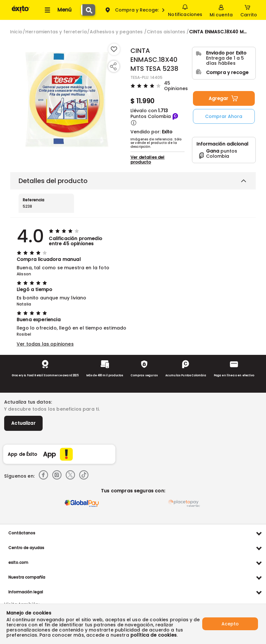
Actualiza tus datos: (28, 402)
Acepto (230, 624)
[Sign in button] (221, 10)
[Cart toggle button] (249, 10)
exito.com (18, 562)
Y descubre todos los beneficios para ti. (52, 409)
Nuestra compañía (27, 577)
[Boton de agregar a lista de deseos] (114, 49)
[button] (134, 123)
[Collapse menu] (57, 10)
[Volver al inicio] (21, 12)
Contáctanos (22, 533)
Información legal (26, 592)
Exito (167, 132)
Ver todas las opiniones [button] (45, 344)
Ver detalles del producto (148, 160)
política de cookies (154, 635)
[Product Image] (67, 100)
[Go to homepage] (16, 32)
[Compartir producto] (113, 66)
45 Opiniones (176, 85)
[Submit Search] (89, 10)
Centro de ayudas (26, 548)
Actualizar (23, 423)
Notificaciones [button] (185, 10)
